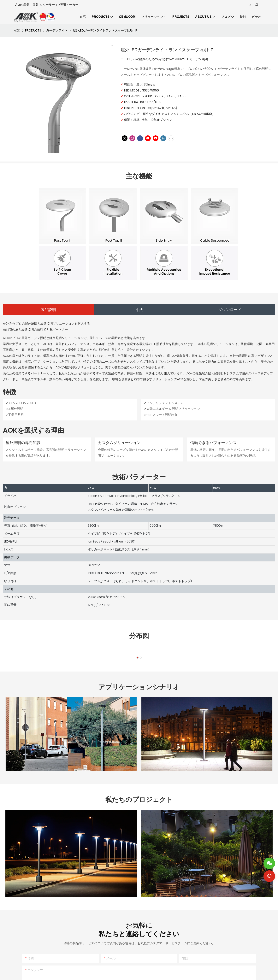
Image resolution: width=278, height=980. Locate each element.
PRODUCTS (33, 30)
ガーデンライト (57, 30)
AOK (17, 30)
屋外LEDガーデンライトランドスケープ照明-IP (105, 30)
